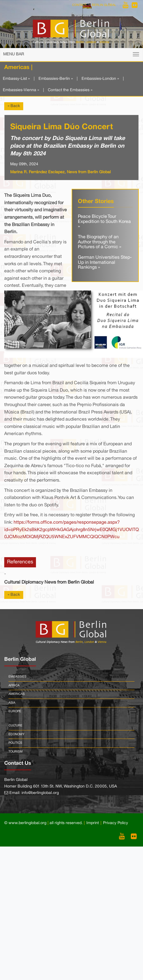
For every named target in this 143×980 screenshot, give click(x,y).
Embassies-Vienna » (21, 90)
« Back (14, 106)
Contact (79, 5)
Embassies (17, 677)
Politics (15, 743)
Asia (12, 703)
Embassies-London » (100, 79)
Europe (15, 711)
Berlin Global (104, 5)
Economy (16, 734)
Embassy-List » (16, 79)
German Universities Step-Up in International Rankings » (105, 263)
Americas (17, 694)
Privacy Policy (116, 823)
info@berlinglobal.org (40, 793)
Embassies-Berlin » (56, 79)
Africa (14, 686)
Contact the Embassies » (70, 90)
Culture (15, 726)
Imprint (93, 823)
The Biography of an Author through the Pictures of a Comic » (100, 242)
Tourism (16, 752)
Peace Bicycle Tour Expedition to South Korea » (104, 222)
